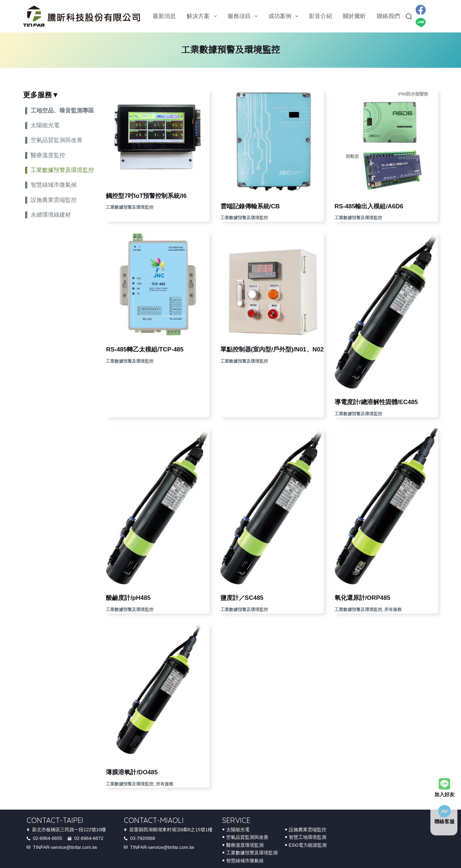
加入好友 (444, 794)
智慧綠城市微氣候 (54, 185)
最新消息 (164, 16)
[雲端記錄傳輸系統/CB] (272, 141)
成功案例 (285, 16)
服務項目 (244, 16)
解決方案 (203, 16)
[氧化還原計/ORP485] (386, 506)
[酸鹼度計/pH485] (158, 506)
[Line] (421, 23)
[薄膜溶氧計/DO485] (158, 692)
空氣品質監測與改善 (57, 140)
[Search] (409, 16)
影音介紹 (321, 16)
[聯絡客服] (444, 811)
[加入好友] (444, 784)
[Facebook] (421, 10)
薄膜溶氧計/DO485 (132, 772)
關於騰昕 (354, 16)
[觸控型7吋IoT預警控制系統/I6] (158, 136)
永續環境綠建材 (51, 215)
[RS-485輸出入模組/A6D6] (386, 141)
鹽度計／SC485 (242, 598)
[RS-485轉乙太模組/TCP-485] (158, 284)
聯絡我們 (388, 16)
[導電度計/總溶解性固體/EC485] (386, 311)
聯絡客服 (444, 821)
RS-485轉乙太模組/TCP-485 (145, 349)
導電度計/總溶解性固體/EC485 (376, 402)
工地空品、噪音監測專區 (62, 110)
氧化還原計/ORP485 (362, 598)
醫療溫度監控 (48, 155)
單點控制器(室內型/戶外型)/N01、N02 (272, 349)
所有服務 (393, 610)
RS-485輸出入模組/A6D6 (369, 206)
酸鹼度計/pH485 (128, 598)
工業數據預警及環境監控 (130, 207)
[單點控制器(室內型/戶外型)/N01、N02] (272, 284)
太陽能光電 (45, 125)
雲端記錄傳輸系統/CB (250, 206)
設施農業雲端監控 (54, 200)
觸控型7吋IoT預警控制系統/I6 (146, 196)
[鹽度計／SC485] (272, 506)
